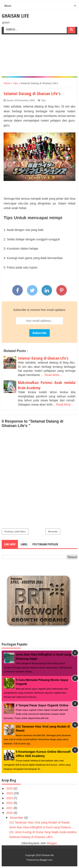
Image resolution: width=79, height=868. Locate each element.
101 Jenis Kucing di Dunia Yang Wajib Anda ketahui (43, 832)
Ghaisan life (15, 16)
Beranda (53, 532)
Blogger (52, 843)
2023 (10, 798)
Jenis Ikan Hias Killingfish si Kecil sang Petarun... (41, 827)
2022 (10, 803)
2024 (10, 793)
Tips (43, 100)
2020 (10, 813)
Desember (17, 818)
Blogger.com (46, 860)
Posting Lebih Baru (15, 532)
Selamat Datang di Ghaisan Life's (43, 358)
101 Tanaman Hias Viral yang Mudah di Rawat (39, 822)
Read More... (53, 375)
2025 (10, 788)
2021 (10, 808)
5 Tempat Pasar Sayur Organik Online (42, 705)
